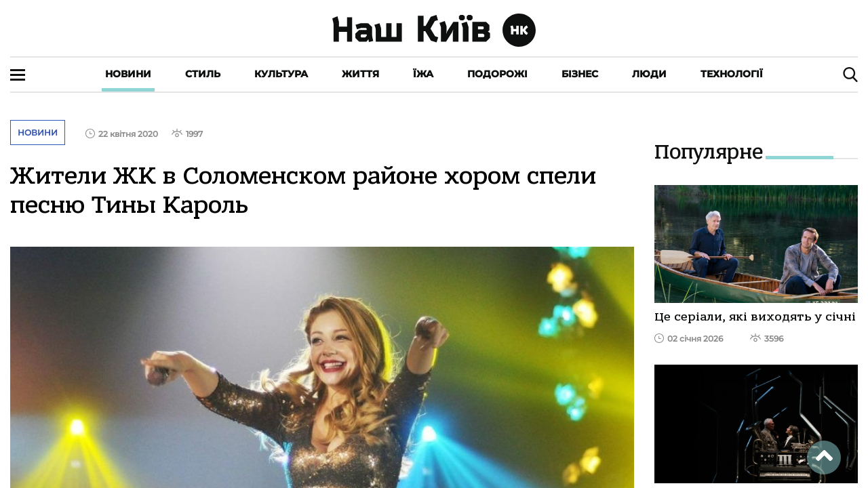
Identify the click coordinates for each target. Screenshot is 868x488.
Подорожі (497, 74)
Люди (649, 74)
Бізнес (580, 74)
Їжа (423, 74)
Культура (281, 74)
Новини (128, 74)
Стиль (203, 74)
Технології (732, 74)
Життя (360, 74)
